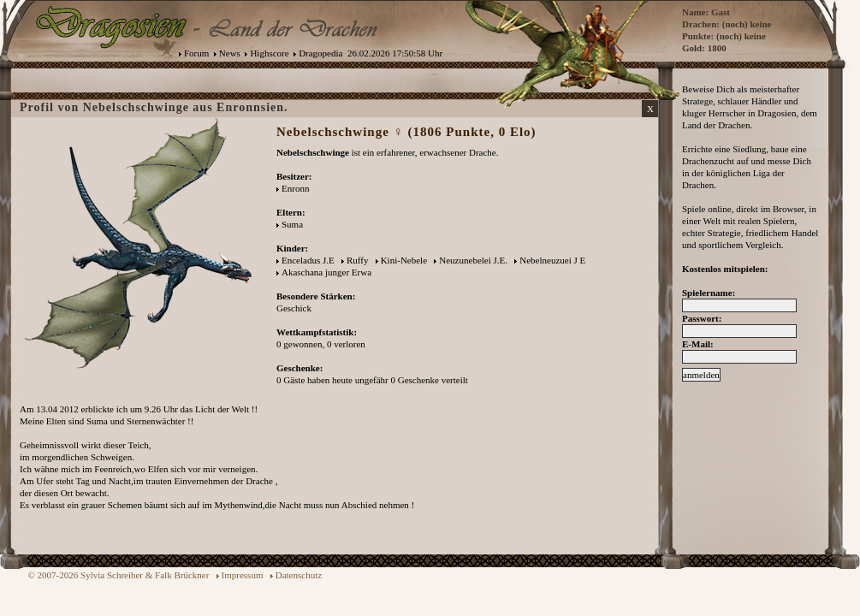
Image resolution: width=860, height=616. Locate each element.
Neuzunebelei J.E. (473, 260)
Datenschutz (299, 575)
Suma (292, 224)
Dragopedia (320, 53)
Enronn (295, 188)
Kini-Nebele (404, 260)
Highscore (269, 53)
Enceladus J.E (308, 260)
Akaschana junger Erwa (326, 272)
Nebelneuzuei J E (554, 260)
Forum (196, 53)
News (230, 53)
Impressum (243, 575)
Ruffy (357, 260)
